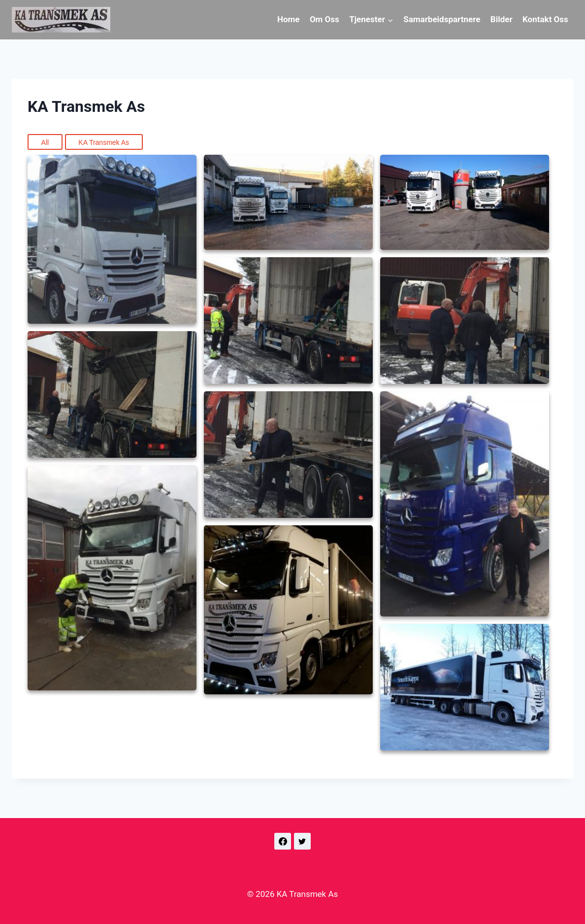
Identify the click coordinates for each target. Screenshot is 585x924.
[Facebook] (283, 841)
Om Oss (325, 19)
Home (289, 19)
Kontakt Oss (545, 19)
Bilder (502, 19)
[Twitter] (302, 841)
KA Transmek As (104, 142)
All (45, 142)
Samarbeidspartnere (442, 19)
